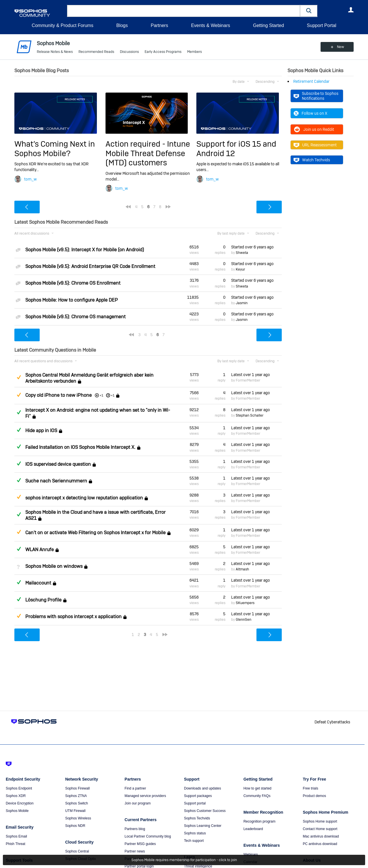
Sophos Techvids (197, 818)
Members (194, 52)
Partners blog (135, 829)
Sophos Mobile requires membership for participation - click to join (184, 860)
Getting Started (269, 25)
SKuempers (245, 603)
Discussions (129, 52)
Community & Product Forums (62, 25)
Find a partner (135, 788)
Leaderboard (253, 829)
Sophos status (195, 833)
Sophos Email (16, 836)
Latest (251, 375)
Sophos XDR (16, 796)
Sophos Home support (320, 821)
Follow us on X (310, 113)
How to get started (257, 788)
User (351, 10)
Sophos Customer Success (205, 811)
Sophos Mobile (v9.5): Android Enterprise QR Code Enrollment (90, 266)
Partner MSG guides (140, 844)
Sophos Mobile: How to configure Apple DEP (72, 300)
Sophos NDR (75, 826)
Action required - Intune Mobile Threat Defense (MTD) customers (148, 153)
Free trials (310, 788)
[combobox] (184, 11)
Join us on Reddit (314, 129)
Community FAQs (257, 796)
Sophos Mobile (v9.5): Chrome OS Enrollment (73, 283)
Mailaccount (38, 583)
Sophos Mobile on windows (54, 566)
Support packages (198, 796)
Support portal (195, 803)
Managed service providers (145, 796)
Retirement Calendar (311, 81)
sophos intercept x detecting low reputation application (84, 498)
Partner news (135, 851)
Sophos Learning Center (203, 826)
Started (252, 247)
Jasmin (242, 303)
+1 (113, 395)
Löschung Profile (43, 600)
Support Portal (321, 25)
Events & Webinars (210, 25)
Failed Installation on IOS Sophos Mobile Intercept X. (80, 448)
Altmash (242, 569)
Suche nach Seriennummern (56, 481)
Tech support (194, 841)
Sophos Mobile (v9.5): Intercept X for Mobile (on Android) (85, 250)
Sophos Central (77, 851)
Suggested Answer (19, 377)
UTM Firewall (75, 811)
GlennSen (244, 620)
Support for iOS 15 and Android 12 (236, 149)
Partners (159, 25)
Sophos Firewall (77, 788)
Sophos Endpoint (19, 788)
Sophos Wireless (78, 818)
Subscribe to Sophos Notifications (316, 96)
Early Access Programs (163, 52)
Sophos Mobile (17, 811)
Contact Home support (320, 829)
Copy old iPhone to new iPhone (59, 395)
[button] (309, 11)
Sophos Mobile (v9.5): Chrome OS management (75, 317)
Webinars (251, 854)
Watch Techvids (312, 160)
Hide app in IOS (41, 431)
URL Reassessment (315, 145)
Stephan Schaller (250, 415)
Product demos (314, 796)
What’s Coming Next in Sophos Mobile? (55, 149)
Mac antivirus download (321, 836)
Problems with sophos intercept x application (73, 617)
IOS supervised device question (58, 464)
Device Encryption (20, 803)
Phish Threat (16, 844)
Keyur (240, 269)
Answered (19, 412)
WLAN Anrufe (40, 550)
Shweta (242, 253)
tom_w (30, 179)
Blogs (122, 25)
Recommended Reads (96, 52)
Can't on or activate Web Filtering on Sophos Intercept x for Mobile (95, 533)
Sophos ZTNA (76, 796)
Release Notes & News (55, 52)
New (341, 47)
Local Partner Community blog (148, 836)
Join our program (138, 803)
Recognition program (259, 821)
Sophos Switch (77, 803)
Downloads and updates (203, 788)
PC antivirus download (320, 844)
